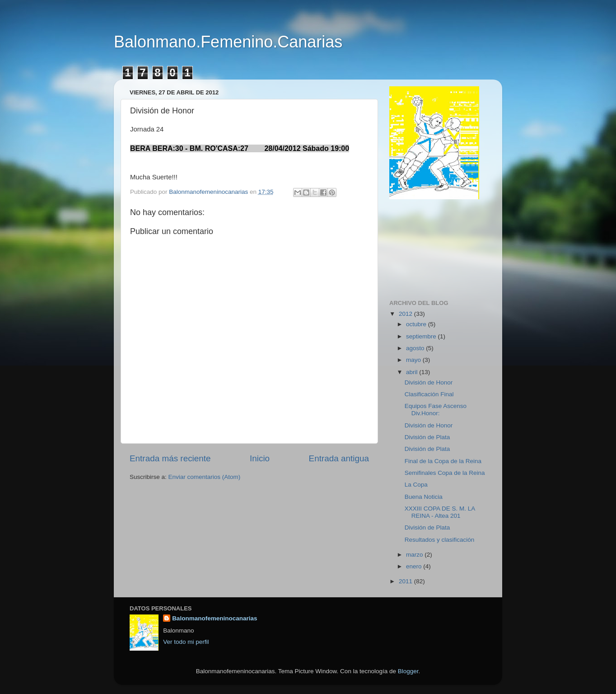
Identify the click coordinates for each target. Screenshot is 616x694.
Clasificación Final (429, 394)
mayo (414, 360)
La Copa (416, 485)
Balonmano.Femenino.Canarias (228, 42)
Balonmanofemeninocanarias (215, 618)
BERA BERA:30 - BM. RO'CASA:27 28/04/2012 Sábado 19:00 (240, 148)
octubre (417, 324)
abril (413, 372)
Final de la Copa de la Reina (443, 461)
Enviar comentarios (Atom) (205, 477)
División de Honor (429, 382)
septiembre (422, 336)
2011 (406, 581)
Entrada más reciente (170, 458)
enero (415, 566)
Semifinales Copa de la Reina (445, 473)
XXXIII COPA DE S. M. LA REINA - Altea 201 (440, 512)
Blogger (408, 671)
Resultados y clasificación (440, 540)
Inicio (260, 458)
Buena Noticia (424, 497)
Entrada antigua (339, 458)
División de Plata (427, 437)
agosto (416, 348)
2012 (406, 314)
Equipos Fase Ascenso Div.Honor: (436, 410)
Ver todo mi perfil (186, 642)
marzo (415, 555)
